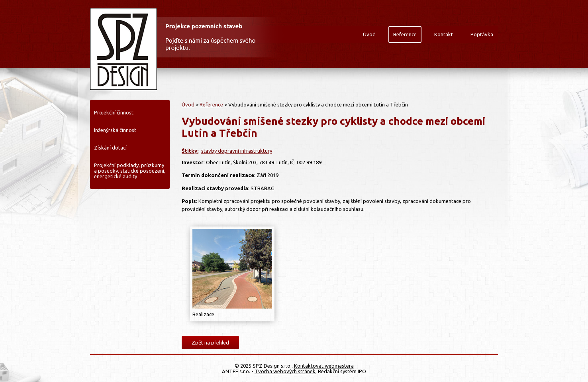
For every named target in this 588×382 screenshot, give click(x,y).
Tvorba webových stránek (285, 371)
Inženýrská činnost (115, 130)
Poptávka (482, 34)
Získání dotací (110, 148)
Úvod (369, 34)
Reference (405, 34)
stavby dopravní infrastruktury (237, 151)
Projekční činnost (114, 112)
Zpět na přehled (210, 343)
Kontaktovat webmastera (324, 366)
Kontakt (444, 34)
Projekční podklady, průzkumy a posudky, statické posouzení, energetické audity (130, 171)
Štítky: (190, 151)
